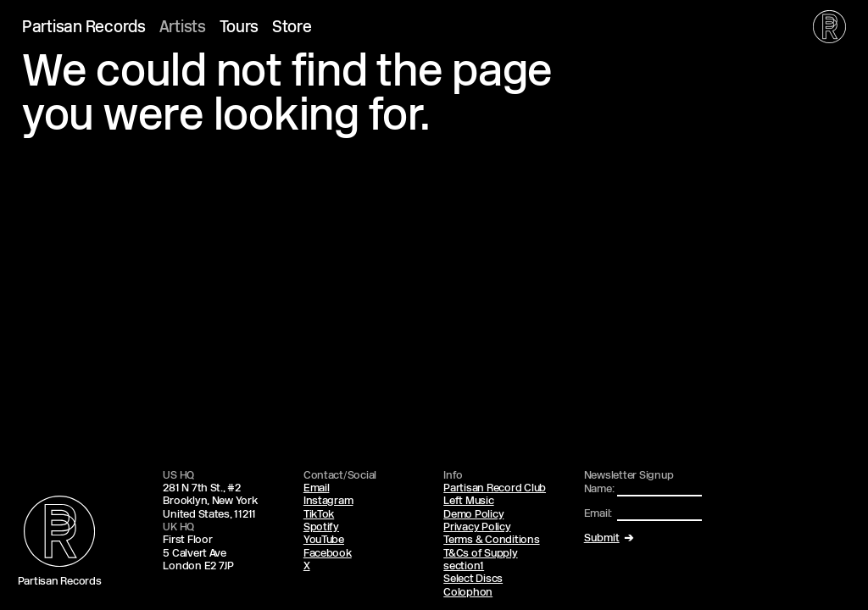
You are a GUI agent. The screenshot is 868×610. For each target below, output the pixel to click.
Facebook (328, 554)
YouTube (324, 540)
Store (292, 28)
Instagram (328, 501)
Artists (183, 28)
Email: (598, 514)
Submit (602, 538)
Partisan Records (84, 28)
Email (317, 488)
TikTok (319, 515)
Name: (599, 489)
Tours (239, 28)
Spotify (321, 527)
